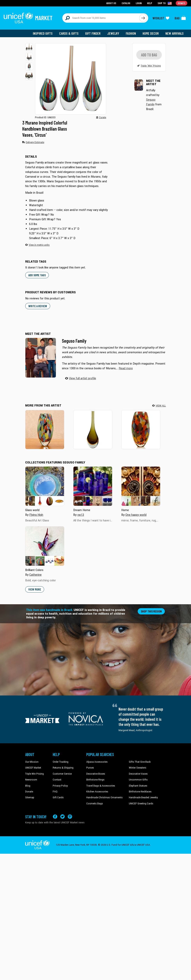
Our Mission (32, 762)
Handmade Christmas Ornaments (104, 798)
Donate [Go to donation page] (182, 3)
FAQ (55, 792)
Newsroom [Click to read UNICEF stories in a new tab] (31, 780)
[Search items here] (101, 18)
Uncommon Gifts (138, 780)
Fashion (131, 33)
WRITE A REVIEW (38, 306)
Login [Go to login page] (139, 3)
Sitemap (30, 798)
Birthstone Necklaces (140, 792)
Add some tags (37, 275)
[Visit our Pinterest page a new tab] (70, 817)
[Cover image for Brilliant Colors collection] (45, 546)
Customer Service (62, 774)
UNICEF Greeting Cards (141, 804)
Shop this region (151, 611)
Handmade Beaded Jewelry (143, 798)
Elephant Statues (138, 786)
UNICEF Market (33, 768)
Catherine (35, 575)
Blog (28, 786)
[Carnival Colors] (141, 430)
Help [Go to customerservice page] (150, 3)
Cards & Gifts (69, 33)
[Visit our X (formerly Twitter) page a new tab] (62, 817)
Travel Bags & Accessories (101, 786)
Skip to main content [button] (95, 0)
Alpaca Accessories (97, 762)
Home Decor (151, 33)
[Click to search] (143, 18)
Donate (29, 792)
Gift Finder (93, 33)
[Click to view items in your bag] (180, 18)
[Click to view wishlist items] (161, 18)
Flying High (36, 515)
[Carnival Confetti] (45, 430)
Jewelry (113, 33)
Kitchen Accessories (97, 792)
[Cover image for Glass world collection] (45, 486)
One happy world (136, 515)
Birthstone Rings (95, 780)
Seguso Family (74, 341)
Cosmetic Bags (95, 804)
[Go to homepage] (28, 18)
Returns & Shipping (63, 768)
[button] (29, 47)
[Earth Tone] (93, 430)
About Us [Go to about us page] (111, 3)
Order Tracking (61, 762)
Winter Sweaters (138, 768)
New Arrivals (174, 33)
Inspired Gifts (43, 33)
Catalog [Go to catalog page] (126, 3)
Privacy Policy (60, 786)
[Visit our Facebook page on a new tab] (55, 817)
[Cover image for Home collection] (141, 486)
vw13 (81, 515)
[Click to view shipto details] (165, 3)
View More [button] (35, 589)
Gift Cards (58, 798)
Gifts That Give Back (140, 762)
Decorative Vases (138, 774)
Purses (90, 768)
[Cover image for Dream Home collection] (93, 486)
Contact (57, 780)
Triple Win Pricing (34, 774)
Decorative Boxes (96, 774)
